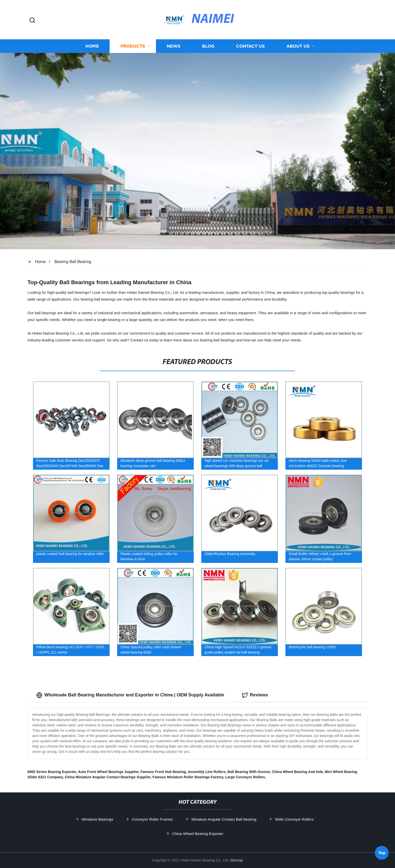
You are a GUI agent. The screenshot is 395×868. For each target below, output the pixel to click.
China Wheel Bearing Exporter (208, 834)
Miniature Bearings (108, 819)
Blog (208, 46)
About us (298, 46)
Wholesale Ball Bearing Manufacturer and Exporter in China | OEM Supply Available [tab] (130, 695)
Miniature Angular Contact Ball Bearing (235, 819)
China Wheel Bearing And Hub (298, 772)
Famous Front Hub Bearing (163, 772)
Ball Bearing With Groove (249, 772)
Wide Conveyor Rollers (305, 819)
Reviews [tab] (255, 695)
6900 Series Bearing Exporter (52, 772)
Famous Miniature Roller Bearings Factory (188, 777)
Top (382, 853)
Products (133, 46)
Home (92, 46)
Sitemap (236, 860)
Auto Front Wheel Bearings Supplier (108, 772)
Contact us (250, 46)
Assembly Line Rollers (207, 772)
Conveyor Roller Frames (163, 819)
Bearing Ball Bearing (73, 262)
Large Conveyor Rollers (245, 777)
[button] (32, 21)
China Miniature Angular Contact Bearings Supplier (108, 777)
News (174, 46)
